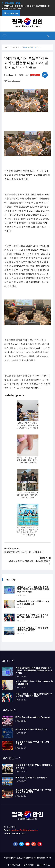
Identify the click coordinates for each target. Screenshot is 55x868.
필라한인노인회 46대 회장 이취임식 (31, 729)
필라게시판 (29, 865)
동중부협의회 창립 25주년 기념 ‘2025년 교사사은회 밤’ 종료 (33, 791)
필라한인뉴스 (14, 865)
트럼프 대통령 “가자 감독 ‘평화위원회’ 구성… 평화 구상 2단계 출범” (33, 616)
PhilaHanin (9, 75)
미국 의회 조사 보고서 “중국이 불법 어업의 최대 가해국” (33, 629)
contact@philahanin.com (24, 830)
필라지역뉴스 (43, 865)
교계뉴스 (16, 47)
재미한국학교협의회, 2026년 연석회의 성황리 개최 (34, 767)
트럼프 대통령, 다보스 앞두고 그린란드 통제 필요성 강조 (33, 603)
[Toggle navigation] (4, 36)
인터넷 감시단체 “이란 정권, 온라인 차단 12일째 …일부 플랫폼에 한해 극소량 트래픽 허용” (33, 589)
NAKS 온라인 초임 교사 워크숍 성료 (31, 778)
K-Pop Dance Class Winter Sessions (33, 717)
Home (7, 47)
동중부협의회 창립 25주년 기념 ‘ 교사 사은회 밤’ (33, 743)
